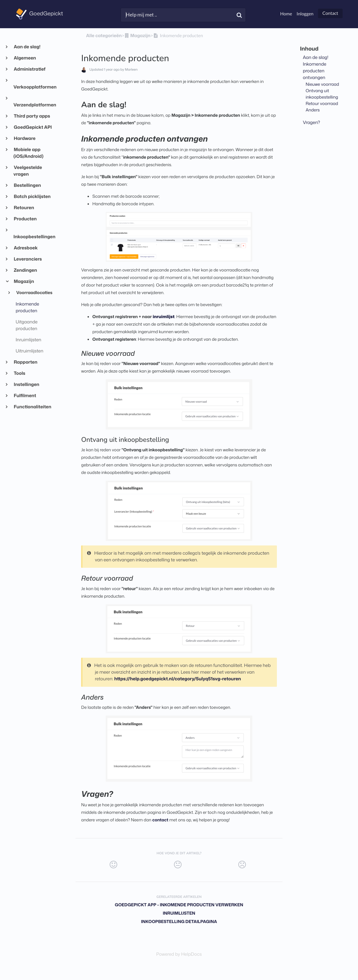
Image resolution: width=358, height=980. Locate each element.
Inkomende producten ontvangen (315, 71)
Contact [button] (330, 13)
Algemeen (25, 58)
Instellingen (26, 385)
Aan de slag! (27, 47)
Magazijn (24, 282)
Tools (19, 373)
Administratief (30, 69)
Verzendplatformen (34, 105)
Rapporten (25, 362)
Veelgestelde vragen (28, 171)
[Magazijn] (137, 36)
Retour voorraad (322, 103)
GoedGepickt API (33, 127)
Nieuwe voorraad (322, 84)
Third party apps (32, 116)
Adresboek (26, 248)
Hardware (24, 139)
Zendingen (25, 270)
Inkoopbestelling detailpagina (179, 921)
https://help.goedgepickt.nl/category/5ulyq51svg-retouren (177, 679)
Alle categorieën (104, 36)
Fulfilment (25, 396)
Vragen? (312, 123)
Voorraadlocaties (34, 292)
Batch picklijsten (32, 197)
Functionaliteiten (32, 407)
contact (160, 820)
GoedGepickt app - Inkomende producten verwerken (179, 905)
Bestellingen (27, 185)
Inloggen (305, 14)
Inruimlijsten (179, 913)
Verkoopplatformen (34, 87)
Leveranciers (28, 259)
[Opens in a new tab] (179, 954)
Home (286, 14)
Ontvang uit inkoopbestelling (322, 94)
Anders (313, 110)
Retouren (24, 208)
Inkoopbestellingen (34, 237)
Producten (25, 219)
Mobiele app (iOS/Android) (28, 153)
